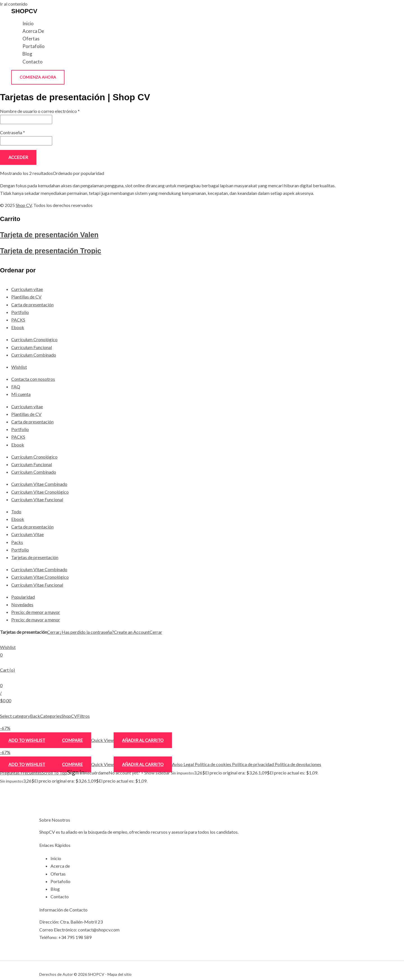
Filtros (83, 716)
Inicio (28, 23)
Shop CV (24, 205)
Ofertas (31, 39)
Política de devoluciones (298, 764)
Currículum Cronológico (34, 339)
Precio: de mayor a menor (36, 620)
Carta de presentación (32, 305)
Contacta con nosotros (33, 379)
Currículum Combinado (34, 355)
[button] (38, 77)
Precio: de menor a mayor (36, 612)
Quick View (102, 740)
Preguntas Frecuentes (21, 773)
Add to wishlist (27, 740)
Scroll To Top (54, 773)
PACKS (18, 320)
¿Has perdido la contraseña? (87, 632)
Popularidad (23, 597)
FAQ (16, 387)
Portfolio (20, 312)
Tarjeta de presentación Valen (49, 235)
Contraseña (12, 132)
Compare (72, 740)
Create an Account (132, 632)
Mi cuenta (21, 394)
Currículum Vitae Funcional (37, 499)
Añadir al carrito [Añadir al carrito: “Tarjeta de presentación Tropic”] (143, 764)
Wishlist (19, 367)
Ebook (18, 327)
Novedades (22, 604)
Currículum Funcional (32, 347)
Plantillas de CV (26, 297)
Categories (51, 716)
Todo (16, 511)
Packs (17, 542)
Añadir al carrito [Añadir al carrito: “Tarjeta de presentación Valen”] (143, 740)
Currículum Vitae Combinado (39, 484)
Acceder (18, 157)
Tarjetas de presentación (35, 557)
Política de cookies (213, 764)
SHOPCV (24, 11)
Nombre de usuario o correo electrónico (40, 111)
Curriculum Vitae (27, 534)
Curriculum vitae (27, 289)
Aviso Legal (183, 764)
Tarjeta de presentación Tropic (51, 251)
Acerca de (33, 31)
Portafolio (34, 46)
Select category (15, 716)
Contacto (33, 62)
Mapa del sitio (120, 974)
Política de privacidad (252, 764)
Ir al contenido (14, 4)
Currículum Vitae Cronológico (40, 492)
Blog (27, 54)
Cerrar (53, 632)
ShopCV (69, 716)
